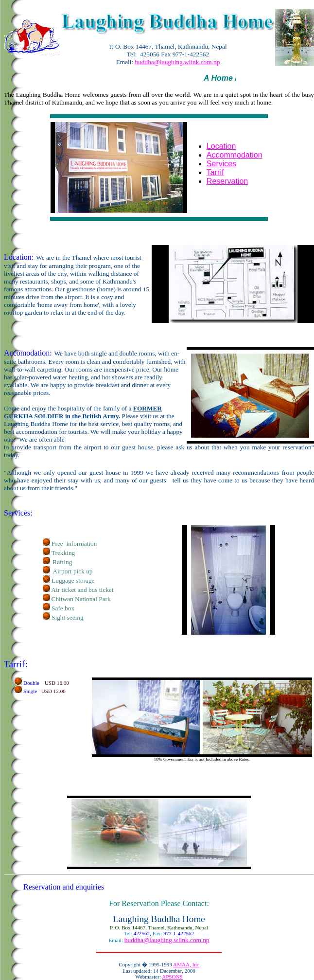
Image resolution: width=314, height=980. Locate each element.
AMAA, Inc (186, 964)
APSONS (172, 977)
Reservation (227, 181)
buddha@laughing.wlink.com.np (178, 62)
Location (221, 146)
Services (221, 164)
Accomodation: (28, 353)
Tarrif (215, 172)
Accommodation (235, 155)
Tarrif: (16, 664)
